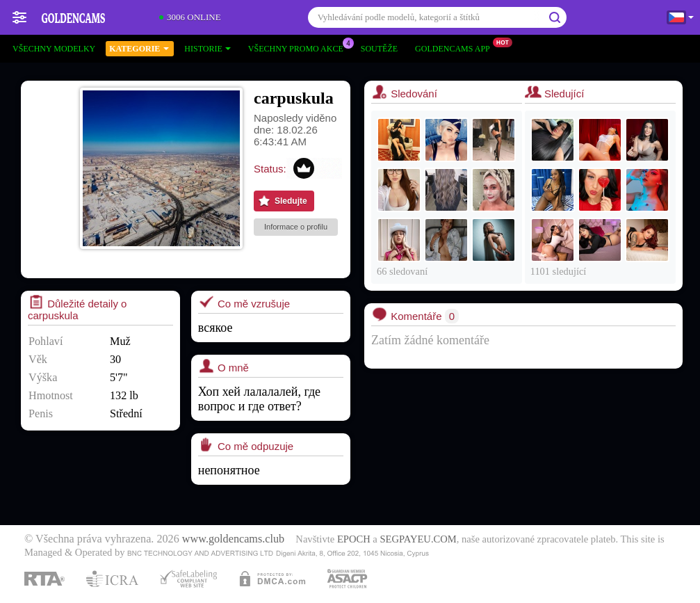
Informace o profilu (296, 227)
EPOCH (354, 539)
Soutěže (379, 49)
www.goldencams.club (233, 539)
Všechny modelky (54, 49)
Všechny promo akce (299, 47)
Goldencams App (456, 47)
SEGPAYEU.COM (418, 539)
